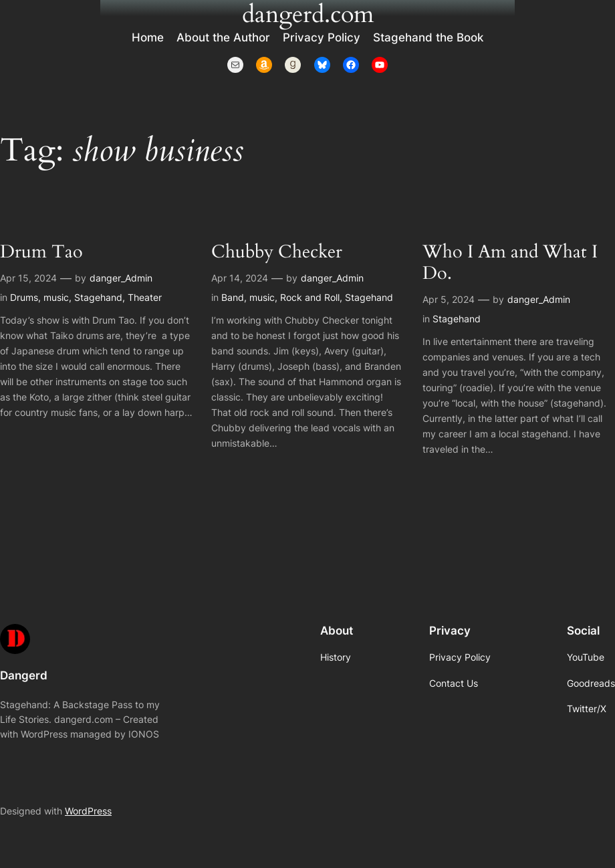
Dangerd (24, 675)
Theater (145, 297)
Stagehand (98, 297)
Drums (24, 297)
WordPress (88, 811)
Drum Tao (41, 252)
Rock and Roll (310, 297)
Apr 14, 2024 (240, 278)
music (56, 297)
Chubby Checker (277, 252)
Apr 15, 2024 (28, 278)
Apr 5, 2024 (449, 299)
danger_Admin (121, 278)
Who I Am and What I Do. (510, 263)
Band (233, 297)
